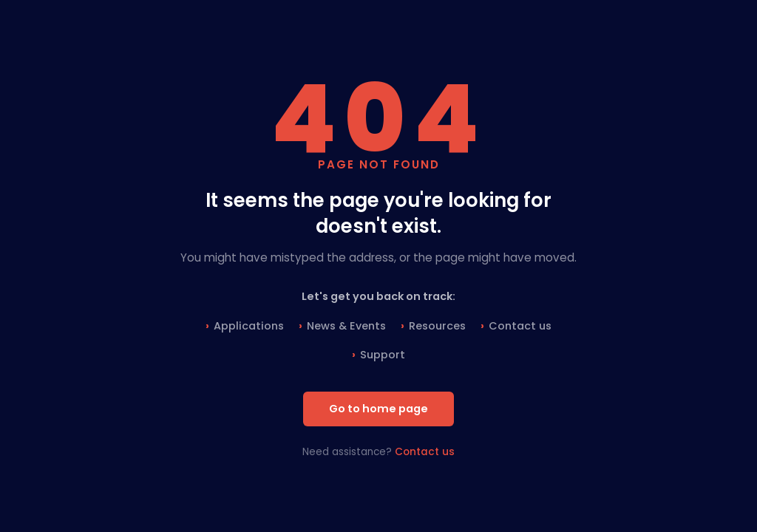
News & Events (346, 326)
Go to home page (378, 409)
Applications (249, 326)
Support (383, 355)
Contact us (520, 326)
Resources (437, 326)
